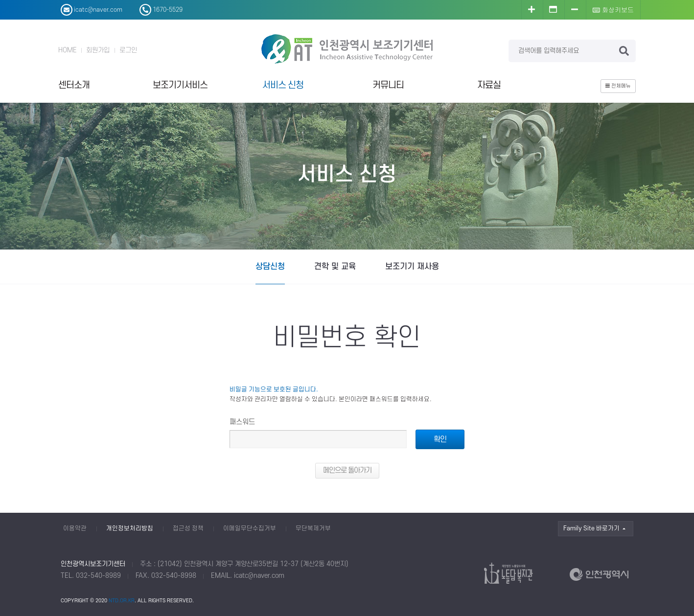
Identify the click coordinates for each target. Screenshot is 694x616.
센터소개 (74, 85)
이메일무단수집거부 (250, 528)
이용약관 (75, 528)
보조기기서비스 (180, 85)
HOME (67, 50)
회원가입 (98, 50)
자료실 (489, 85)
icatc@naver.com (259, 576)
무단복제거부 (313, 528)
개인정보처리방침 (130, 528)
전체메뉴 (618, 86)
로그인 (128, 50)
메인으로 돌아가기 (347, 470)
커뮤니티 (388, 85)
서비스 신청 (283, 85)
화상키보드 (613, 10)
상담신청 (270, 267)
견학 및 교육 (335, 267)
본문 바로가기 (0, 0)
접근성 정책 (188, 528)
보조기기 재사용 (412, 267)
